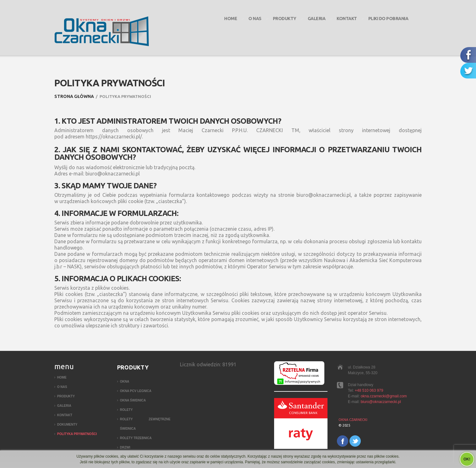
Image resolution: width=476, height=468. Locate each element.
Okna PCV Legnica (136, 391)
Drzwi (125, 447)
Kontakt (347, 19)
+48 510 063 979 (369, 390)
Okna (124, 382)
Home (231, 19)
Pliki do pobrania (388, 19)
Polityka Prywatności (77, 434)
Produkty (285, 19)
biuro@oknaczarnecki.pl (381, 402)
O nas (255, 19)
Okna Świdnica (133, 400)
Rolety (126, 410)
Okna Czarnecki (353, 420)
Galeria (317, 19)
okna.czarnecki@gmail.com (384, 396)
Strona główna (74, 96)
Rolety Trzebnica (136, 438)
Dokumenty (67, 425)
